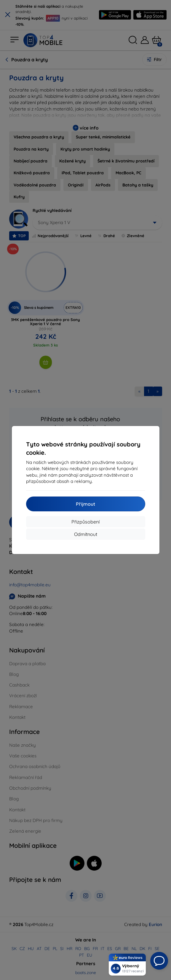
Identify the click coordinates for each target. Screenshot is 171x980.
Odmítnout (86, 534)
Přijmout (85, 504)
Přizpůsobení (85, 522)
